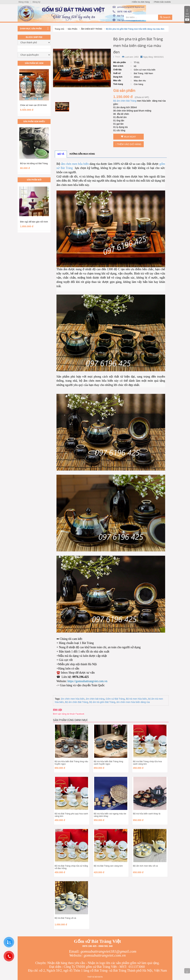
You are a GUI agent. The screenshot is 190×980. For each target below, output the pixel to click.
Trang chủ (59, 29)
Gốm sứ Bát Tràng (115, 699)
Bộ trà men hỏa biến (136, 699)
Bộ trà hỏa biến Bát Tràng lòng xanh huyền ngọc (109, 763)
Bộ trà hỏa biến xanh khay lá (147, 814)
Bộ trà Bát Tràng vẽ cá (65, 918)
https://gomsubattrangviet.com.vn (87, 681)
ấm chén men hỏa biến (75, 164)
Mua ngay (129, 137)
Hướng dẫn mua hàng (82, 154)
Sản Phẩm (73, 29)
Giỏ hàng (187, 15)
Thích (117, 57)
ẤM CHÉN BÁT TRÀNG (92, 29)
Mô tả (61, 154)
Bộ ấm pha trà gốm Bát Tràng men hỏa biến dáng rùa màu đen (135, 29)
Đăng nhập (24, 2)
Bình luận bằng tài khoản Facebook (69, 714)
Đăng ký (36, 2)
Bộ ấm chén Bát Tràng (125, 101)
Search (165, 17)
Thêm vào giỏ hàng (128, 144)
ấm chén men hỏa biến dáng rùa (133, 702)
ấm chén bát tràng (95, 699)
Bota (100, 977)
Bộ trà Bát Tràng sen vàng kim (108, 866)
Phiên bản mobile (162, 2)
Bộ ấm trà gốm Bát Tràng (102, 702)
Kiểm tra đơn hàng (141, 2)
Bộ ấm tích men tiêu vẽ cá (145, 866)
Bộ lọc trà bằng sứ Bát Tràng (34, 163)
